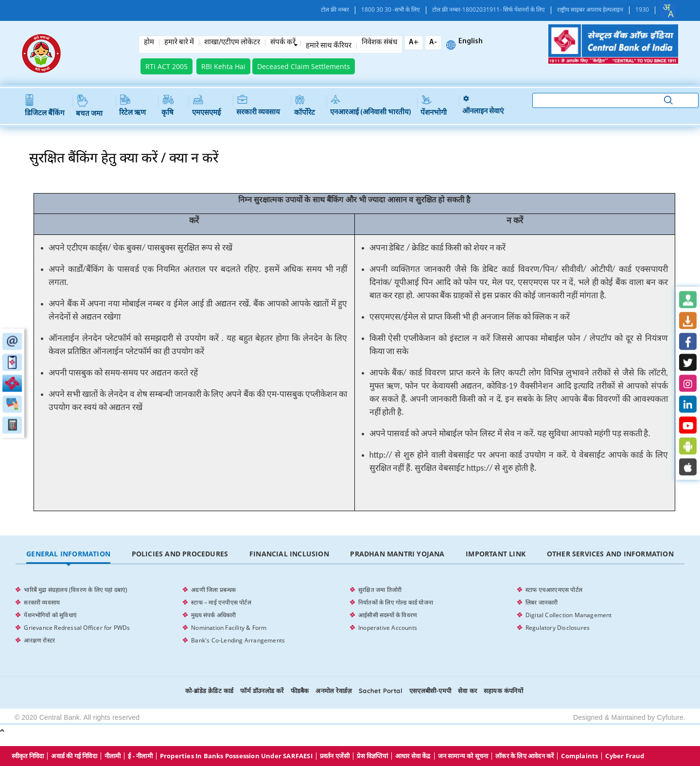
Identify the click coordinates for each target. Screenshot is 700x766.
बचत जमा (89, 106)
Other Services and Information (610, 554)
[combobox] (668, 11)
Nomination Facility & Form (229, 628)
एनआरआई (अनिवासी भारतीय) (371, 106)
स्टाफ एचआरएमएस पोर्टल (554, 590)
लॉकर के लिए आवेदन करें (525, 756)
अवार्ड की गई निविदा (74, 756)
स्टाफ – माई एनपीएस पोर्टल (221, 602)
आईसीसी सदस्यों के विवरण (388, 615)
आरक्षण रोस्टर (39, 640)
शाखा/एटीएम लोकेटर (232, 43)
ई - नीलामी (140, 756)
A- (433, 43)
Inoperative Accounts (388, 628)
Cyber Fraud (625, 756)
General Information (68, 554)
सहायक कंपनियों (503, 691)
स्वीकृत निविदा (28, 756)
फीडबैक (300, 691)
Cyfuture (670, 717)
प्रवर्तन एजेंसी (335, 756)
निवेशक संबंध (379, 43)
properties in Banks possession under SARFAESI (236, 756)
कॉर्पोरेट (305, 106)
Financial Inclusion (289, 554)
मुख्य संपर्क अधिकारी (213, 615)
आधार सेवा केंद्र (413, 756)
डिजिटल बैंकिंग (44, 106)
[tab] (68, 554)
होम (149, 43)
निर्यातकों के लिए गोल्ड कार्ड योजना (396, 602)
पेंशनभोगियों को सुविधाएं (50, 615)
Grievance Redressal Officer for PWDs (77, 628)
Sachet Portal (381, 691)
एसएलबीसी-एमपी (430, 691)
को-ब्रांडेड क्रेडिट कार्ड (209, 691)
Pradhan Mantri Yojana (397, 554)
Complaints (579, 756)
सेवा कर (467, 691)
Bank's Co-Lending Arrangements (238, 640)
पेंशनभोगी (434, 106)
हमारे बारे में (179, 43)
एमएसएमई (206, 106)
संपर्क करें (283, 43)
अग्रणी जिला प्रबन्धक (213, 590)
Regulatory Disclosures (558, 628)
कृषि (167, 106)
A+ (414, 43)
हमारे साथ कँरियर (329, 46)
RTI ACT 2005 (166, 66)
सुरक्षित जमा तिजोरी (380, 590)
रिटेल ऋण (132, 106)
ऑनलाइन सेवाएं (483, 106)
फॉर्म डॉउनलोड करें (262, 691)
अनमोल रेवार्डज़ (334, 691)
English (471, 42)
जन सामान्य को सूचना (463, 756)
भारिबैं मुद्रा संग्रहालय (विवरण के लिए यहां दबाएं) (76, 590)
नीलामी (113, 756)
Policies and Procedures (180, 554)
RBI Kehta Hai (223, 66)
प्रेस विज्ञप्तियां (372, 756)
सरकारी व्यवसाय (258, 106)
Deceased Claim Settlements (304, 66)
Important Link (496, 554)
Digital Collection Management (569, 615)
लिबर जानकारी (542, 602)
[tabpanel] (350, 615)
